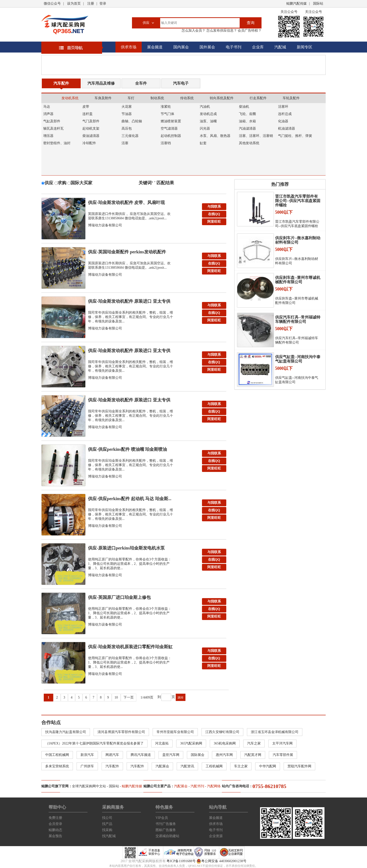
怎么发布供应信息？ (221, 31)
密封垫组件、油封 (57, 143)
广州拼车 (87, 766)
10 (116, 697)
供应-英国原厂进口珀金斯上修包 (119, 597)
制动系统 (157, 98)
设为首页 (74, 4)
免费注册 (55, 818)
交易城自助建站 (167, 836)
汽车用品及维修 (101, 83)
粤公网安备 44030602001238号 (221, 861)
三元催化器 (130, 136)
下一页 (129, 697)
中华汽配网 (268, 766)
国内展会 (181, 47)
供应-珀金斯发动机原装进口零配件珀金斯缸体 (130, 648)
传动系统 (187, 98)
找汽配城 (109, 836)
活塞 (125, 143)
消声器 (48, 114)
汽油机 (205, 107)
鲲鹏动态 (55, 830)
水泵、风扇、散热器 (215, 136)
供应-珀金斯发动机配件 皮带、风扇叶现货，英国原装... (127, 204)
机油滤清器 (287, 128)
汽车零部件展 (283, 755)
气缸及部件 (52, 121)
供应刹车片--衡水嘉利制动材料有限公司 (298, 240)
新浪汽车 (87, 755)
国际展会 (198, 755)
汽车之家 (254, 743)
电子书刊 (234, 47)
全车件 (141, 83)
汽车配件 (61, 83)
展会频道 (155, 47)
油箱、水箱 (247, 121)
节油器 (127, 114)
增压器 (48, 136)
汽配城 (280, 47)
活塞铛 (166, 143)
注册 (91, 4)
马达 (47, 107)
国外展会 (207, 47)
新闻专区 (305, 47)
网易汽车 (112, 755)
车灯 (131, 98)
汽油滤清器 (247, 128)
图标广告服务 (166, 830)
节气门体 (167, 114)
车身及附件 (103, 98)
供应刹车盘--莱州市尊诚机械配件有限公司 (298, 280)
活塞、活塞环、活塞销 (256, 136)
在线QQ (214, 214)
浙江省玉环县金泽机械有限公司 (275, 732)
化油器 (283, 121)
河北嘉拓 (162, 743)
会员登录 (55, 824)
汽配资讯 (187, 766)
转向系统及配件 (222, 98)
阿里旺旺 (214, 222)
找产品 (107, 824)
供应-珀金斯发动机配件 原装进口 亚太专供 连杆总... (129, 302)
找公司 (107, 818)
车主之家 (241, 766)
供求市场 (129, 47)
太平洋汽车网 (282, 743)
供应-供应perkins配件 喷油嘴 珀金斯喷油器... (127, 451)
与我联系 (214, 207)
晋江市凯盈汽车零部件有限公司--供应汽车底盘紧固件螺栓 (298, 201)
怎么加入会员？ (193, 31)
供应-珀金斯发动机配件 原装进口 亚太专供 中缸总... (129, 401)
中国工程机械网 (57, 755)
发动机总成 (208, 114)
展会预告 (55, 836)
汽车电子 (181, 83)
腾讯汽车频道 (141, 755)
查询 (251, 23)
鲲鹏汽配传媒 (297, 4)
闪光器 (205, 128)
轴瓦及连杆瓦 (53, 128)
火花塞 (127, 107)
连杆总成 (285, 114)
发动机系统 (70, 98)
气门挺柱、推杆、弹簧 (295, 136)
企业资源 (216, 836)
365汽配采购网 (191, 743)
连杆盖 (87, 114)
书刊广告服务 (166, 824)
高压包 (127, 128)
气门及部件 (91, 121)
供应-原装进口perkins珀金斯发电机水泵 (126, 548)
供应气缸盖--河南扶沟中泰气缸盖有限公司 (298, 359)
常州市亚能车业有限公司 (175, 732)
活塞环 (283, 107)
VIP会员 (162, 818)
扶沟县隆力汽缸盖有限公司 (66, 732)
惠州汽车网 (224, 755)
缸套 (203, 143)
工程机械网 (214, 766)
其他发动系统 (249, 143)
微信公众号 (52, 4)
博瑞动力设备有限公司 (105, 225)
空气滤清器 (169, 128)
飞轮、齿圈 (247, 114)
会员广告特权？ (249, 31)
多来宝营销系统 (57, 766)
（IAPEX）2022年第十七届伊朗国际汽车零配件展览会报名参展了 (94, 743)
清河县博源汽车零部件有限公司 (121, 732)
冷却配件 (89, 143)
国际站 (318, 4)
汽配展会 (162, 766)
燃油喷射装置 (171, 121)
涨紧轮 (166, 107)
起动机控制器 (171, 136)
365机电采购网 (225, 743)
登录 (103, 4)
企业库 (258, 47)
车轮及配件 (291, 98)
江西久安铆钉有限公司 (222, 732)
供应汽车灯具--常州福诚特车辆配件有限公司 (298, 319)
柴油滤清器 (91, 136)
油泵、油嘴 (208, 121)
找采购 (107, 830)
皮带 (86, 107)
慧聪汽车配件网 (299, 766)
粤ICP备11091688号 (181, 861)
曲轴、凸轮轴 (132, 121)
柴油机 (244, 107)
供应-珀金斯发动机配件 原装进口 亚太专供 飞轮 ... (129, 352)
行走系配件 (258, 98)
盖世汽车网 (171, 755)
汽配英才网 (253, 755)
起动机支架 (91, 128)
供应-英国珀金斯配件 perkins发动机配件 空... (127, 253)
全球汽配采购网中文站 (89, 786)
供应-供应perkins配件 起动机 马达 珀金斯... (130, 499)
